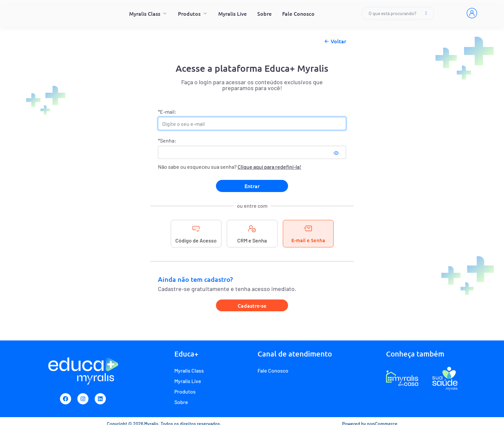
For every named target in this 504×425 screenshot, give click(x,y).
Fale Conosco (298, 13)
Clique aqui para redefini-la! (269, 167)
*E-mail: (167, 112)
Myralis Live (233, 13)
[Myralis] (62, 13)
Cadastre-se (252, 305)
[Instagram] (83, 399)
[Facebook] (66, 399)
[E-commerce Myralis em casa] (402, 378)
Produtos (193, 13)
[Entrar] (472, 13)
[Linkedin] (100, 399)
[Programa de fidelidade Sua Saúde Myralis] (445, 378)
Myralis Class (148, 13)
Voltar (334, 41)
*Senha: (167, 140)
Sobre (264, 13)
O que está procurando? (398, 13)
